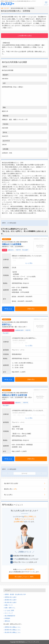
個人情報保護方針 (10, 616)
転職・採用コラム (10, 608)
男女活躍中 (25, 250)
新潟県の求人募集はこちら (13, 630)
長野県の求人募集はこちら (13, 627)
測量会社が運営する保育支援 (14, 395)
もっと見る (29, 263)
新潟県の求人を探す (11, 600)
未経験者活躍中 (19, 330)
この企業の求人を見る (25, 36)
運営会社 (7, 621)
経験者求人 (11, 250)
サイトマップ (9, 613)
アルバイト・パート (8, 330)
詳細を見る (31, 309)
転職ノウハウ (9, 605)
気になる (8, 309)
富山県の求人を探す (11, 603)
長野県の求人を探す (11, 597)
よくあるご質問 (9, 611)
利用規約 (7, 618)
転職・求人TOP (5, 8)
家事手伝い (7, 324)
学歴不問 (18, 250)
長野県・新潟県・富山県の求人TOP (15, 594)
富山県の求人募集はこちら (13, 632)
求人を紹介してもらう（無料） (25, 577)
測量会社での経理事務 (12, 244)
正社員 (5, 250)
